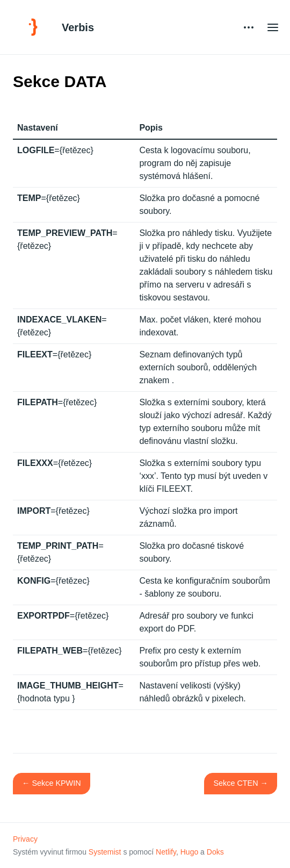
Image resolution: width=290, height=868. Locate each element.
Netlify (166, 852)
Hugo (189, 852)
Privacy (25, 839)
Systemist (105, 852)
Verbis (78, 27)
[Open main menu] (273, 27)
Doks (215, 852)
